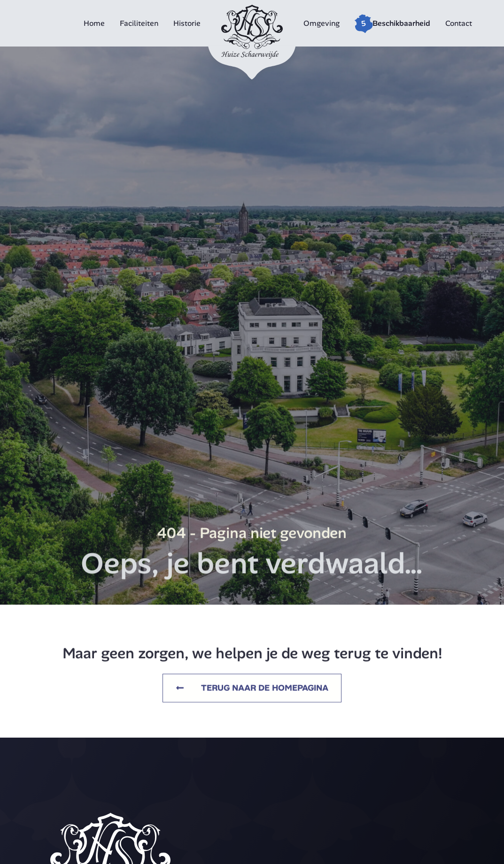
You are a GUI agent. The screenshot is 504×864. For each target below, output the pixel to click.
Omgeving (322, 23)
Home (94, 23)
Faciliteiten (139, 23)
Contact (459, 23)
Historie (187, 23)
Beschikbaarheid (401, 23)
